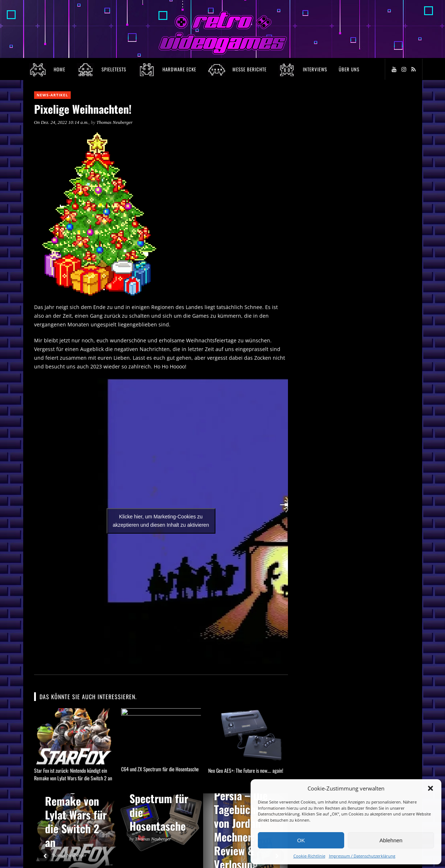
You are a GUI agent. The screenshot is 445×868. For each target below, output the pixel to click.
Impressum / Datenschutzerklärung (362, 856)
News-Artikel (52, 95)
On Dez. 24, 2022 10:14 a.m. (61, 122)
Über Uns (349, 69)
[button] (430, 788)
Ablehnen (391, 840)
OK (301, 840)
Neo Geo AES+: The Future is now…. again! (246, 770)
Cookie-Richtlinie (309, 856)
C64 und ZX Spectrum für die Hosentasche (160, 770)
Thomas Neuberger (115, 122)
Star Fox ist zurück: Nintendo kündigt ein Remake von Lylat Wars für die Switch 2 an (73, 774)
